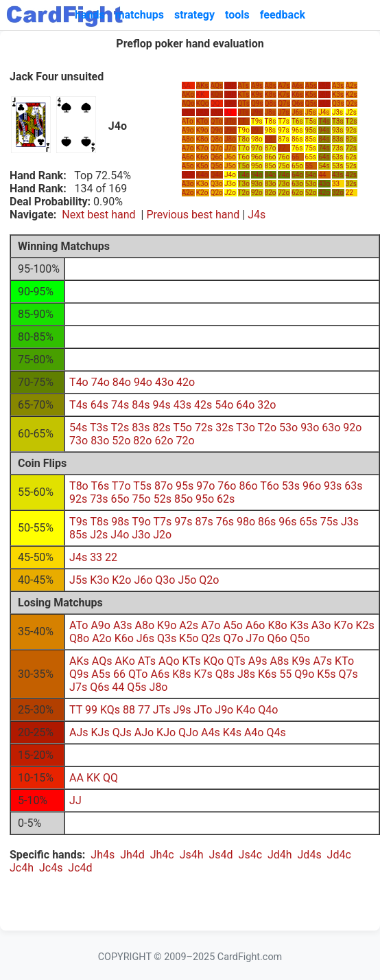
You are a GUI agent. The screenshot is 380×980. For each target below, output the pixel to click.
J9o (230, 130)
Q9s (257, 103)
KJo (202, 112)
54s (324, 166)
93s (337, 130)
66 (295, 157)
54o (311, 175)
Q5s (311, 103)
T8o (244, 139)
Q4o (217, 175)
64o (297, 175)
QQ (215, 103)
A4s (324, 86)
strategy (194, 15)
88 (269, 139)
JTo (230, 121)
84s (324, 139)
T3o (244, 184)
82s (351, 139)
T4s (324, 121)
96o (257, 157)
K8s (271, 94)
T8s (271, 121)
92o (257, 193)
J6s (297, 112)
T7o (244, 148)
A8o (188, 139)
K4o (202, 175)
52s (351, 166)
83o (271, 184)
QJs (230, 103)
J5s (311, 112)
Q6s (298, 103)
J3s (337, 112)
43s (337, 175)
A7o (188, 148)
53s (337, 166)
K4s (324, 94)
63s (337, 157)
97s (283, 130)
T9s (257, 121)
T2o (244, 193)
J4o (230, 175)
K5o (202, 166)
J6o (230, 157)
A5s (311, 86)
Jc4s (51, 868)
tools (237, 15)
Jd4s (310, 855)
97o (257, 148)
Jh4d (132, 855)
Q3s (338, 103)
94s (324, 130)
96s (297, 130)
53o (311, 184)
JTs (244, 112)
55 (309, 166)
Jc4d (80, 868)
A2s (352, 86)
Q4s (324, 103)
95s (311, 130)
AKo (188, 94)
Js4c (250, 855)
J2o (230, 193)
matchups (140, 15)
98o (257, 139)
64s (324, 157)
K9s (257, 94)
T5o (244, 166)
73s (337, 148)
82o (271, 193)
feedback (283, 15)
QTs (244, 103)
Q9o (217, 130)
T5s (311, 121)
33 (336, 184)
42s (351, 175)
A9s (257, 86)
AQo (188, 103)
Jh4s (103, 855)
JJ (228, 112)
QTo (217, 121)
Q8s (271, 103)
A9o (188, 130)
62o (297, 193)
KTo (202, 121)
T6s (297, 121)
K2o (202, 193)
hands (90, 15)
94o (257, 175)
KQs (217, 94)
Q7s (284, 103)
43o (324, 184)
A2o (188, 193)
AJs (230, 86)
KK (201, 94)
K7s (284, 94)
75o (284, 166)
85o (271, 166)
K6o (202, 157)
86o (271, 157)
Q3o (217, 184)
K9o (202, 130)
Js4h (192, 855)
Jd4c (339, 855)
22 (349, 193)
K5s (311, 94)
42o (324, 193)
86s (297, 139)
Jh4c (162, 855)
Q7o (217, 148)
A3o (188, 184)
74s (324, 148)
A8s (271, 86)
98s (270, 130)
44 (322, 175)
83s (337, 139)
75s (311, 148)
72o (284, 193)
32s (351, 184)
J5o (230, 166)
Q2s (352, 103)
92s (351, 130)
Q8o (217, 139)
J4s (324, 112)
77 (282, 148)
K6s (297, 94)
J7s (283, 112)
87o (271, 148)
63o (297, 184)
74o (284, 175)
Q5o (217, 166)
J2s (351, 112)
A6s (297, 86)
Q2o (217, 193)
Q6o (217, 157)
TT (242, 121)
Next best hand (98, 215)
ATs (244, 86)
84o (271, 175)
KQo (203, 103)
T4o (244, 175)
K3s (338, 94)
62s (351, 157)
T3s (338, 121)
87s (283, 139)
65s (311, 157)
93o (257, 184)
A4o (188, 175)
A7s (284, 86)
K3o (202, 184)
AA (186, 86)
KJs (230, 94)
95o (257, 166)
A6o (188, 157)
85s (311, 139)
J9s (257, 112)
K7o (202, 148)
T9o (244, 130)
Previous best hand (193, 215)
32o (338, 193)
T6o (244, 157)
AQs (217, 86)
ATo (188, 121)
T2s (352, 121)
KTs (244, 94)
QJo (217, 112)
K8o (202, 139)
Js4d (221, 855)
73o (284, 184)
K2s (352, 94)
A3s (338, 86)
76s (297, 148)
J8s (270, 112)
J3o (230, 184)
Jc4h (22, 868)
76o (284, 157)
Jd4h (280, 855)
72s (351, 148)
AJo (188, 112)
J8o (230, 139)
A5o (188, 166)
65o (297, 166)
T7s (284, 121)
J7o (230, 148)
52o (311, 193)
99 (255, 130)
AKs (202, 86)
